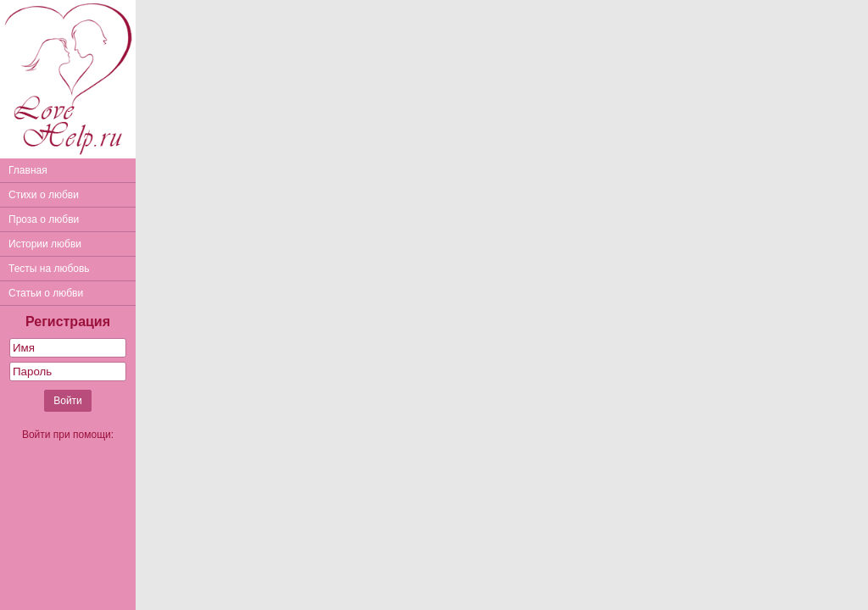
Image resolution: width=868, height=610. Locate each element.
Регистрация (68, 322)
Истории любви (45, 244)
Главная (28, 170)
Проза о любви (44, 219)
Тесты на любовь (49, 269)
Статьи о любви (46, 293)
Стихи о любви (44, 195)
